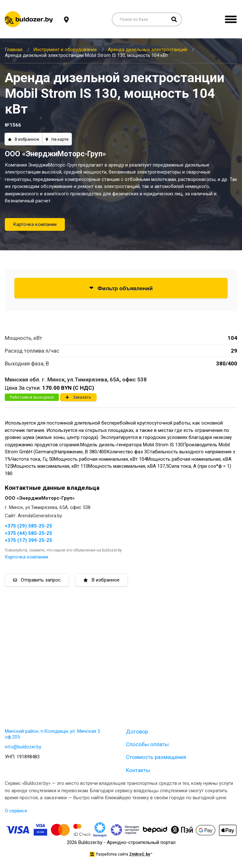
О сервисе (16, 811)
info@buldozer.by (23, 747)
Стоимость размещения (156, 757)
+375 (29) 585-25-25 (28, 526)
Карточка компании (35, 224)
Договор (137, 731)
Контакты (138, 770)
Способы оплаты (147, 744)
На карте (57, 139)
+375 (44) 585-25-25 (28, 533)
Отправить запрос (37, 580)
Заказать (78, 397)
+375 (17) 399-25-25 (28, 540)
